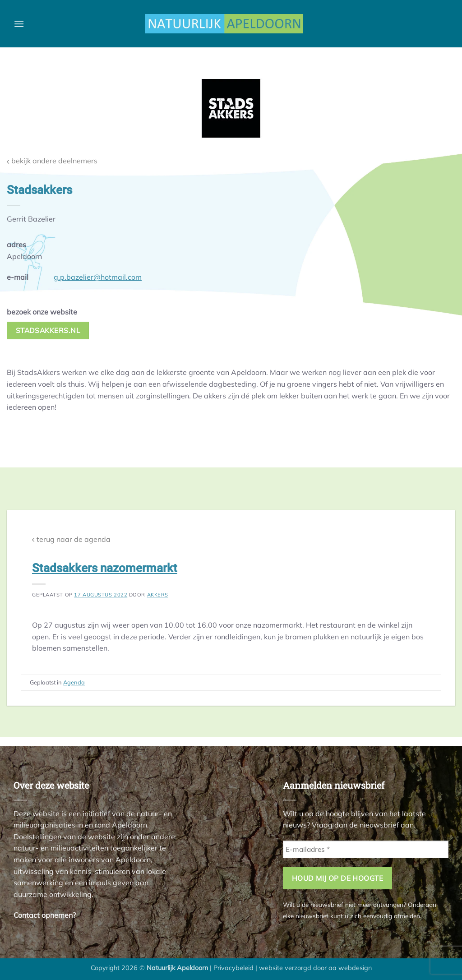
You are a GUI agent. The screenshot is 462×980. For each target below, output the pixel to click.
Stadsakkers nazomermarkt (105, 568)
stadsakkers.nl (48, 330)
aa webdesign (350, 968)
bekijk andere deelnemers (52, 161)
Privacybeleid (233, 968)
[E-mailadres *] (366, 849)
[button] (19, 24)
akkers (158, 595)
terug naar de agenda (71, 539)
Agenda (74, 682)
